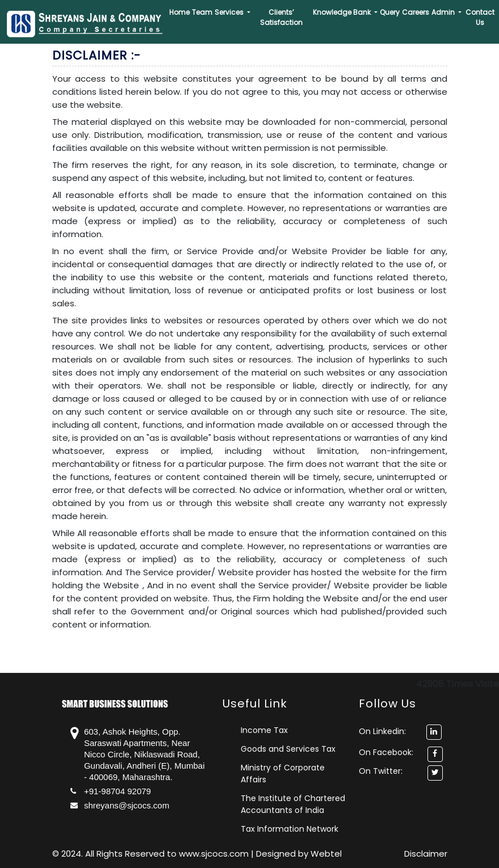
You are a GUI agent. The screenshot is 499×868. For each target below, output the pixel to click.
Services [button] (230, 12)
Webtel (326, 854)
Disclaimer (426, 854)
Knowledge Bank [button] (343, 12)
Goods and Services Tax (288, 749)
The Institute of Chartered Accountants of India (293, 804)
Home (179, 12)
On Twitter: (381, 771)
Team (202, 12)
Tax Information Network (290, 829)
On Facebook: (386, 752)
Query (390, 12)
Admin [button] (444, 12)
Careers (416, 12)
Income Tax (264, 730)
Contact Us (480, 17)
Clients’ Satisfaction (281, 17)
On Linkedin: (400, 731)
